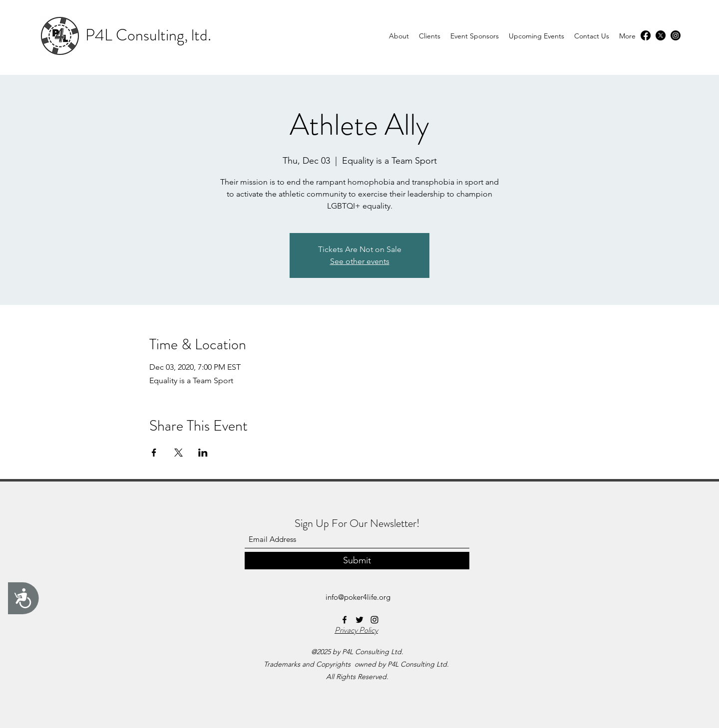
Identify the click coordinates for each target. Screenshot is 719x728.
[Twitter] (661, 35)
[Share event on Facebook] (154, 453)
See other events (360, 261)
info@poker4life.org (358, 597)
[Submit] (357, 561)
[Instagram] (676, 35)
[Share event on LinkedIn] (203, 453)
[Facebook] (646, 35)
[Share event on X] (179, 453)
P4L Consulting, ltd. (148, 35)
